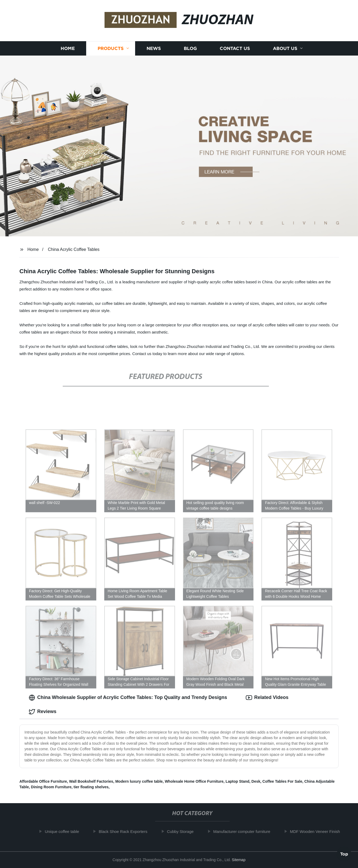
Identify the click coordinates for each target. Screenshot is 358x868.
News (154, 49)
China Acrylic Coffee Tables (74, 249)
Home (68, 49)
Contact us (235, 49)
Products (111, 49)
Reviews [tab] (43, 712)
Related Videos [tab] (267, 698)
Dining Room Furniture (51, 787)
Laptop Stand (237, 781)
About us (285, 49)
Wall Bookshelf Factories (91, 781)
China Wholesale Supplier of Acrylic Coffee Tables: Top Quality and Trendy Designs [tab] (128, 698)
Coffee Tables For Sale (282, 781)
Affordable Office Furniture (43, 781)
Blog (190, 49)
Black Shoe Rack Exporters (125, 831)
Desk (256, 781)
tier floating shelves (91, 787)
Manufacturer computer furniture (244, 831)
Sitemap (239, 860)
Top (344, 854)
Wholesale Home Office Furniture (194, 781)
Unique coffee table (64, 831)
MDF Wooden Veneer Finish (317, 831)
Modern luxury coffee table (139, 781)
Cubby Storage (183, 831)
